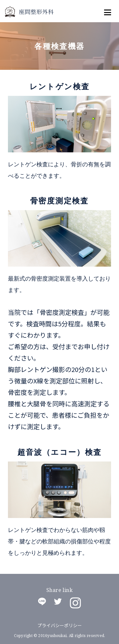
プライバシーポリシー (60, 625)
